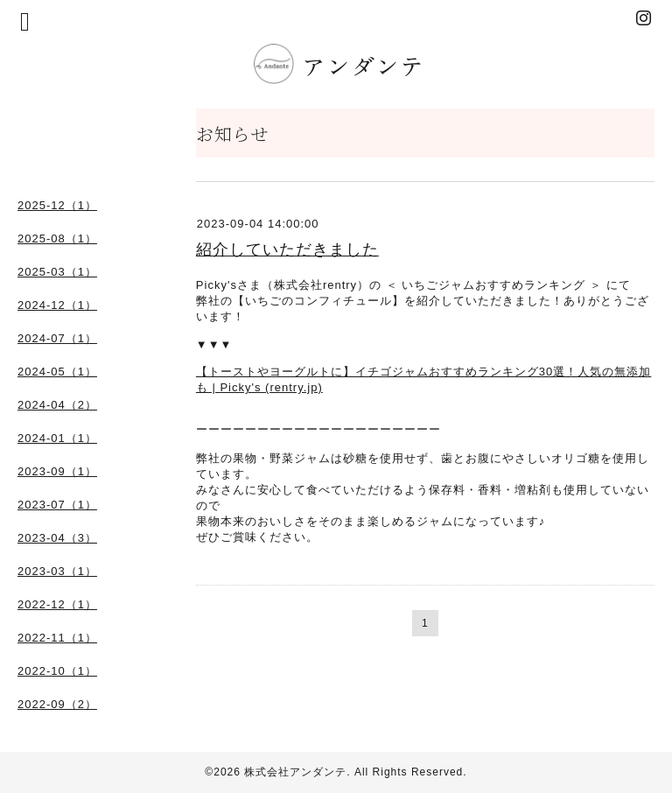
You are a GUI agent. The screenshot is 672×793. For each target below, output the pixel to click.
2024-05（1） (57, 372)
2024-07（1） (57, 338)
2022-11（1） (57, 638)
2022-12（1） (57, 604)
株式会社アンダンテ (295, 772)
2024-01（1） (57, 438)
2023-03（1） (57, 571)
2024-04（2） (57, 405)
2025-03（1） (57, 272)
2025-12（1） (57, 205)
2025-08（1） (57, 239)
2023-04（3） (57, 538)
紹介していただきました (287, 249)
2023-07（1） (57, 505)
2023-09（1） (57, 471)
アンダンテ (343, 65)
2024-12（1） (57, 305)
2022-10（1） (57, 671)
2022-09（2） (57, 704)
